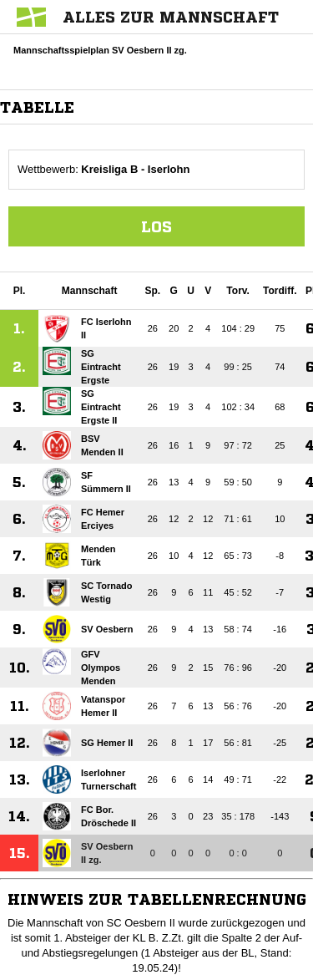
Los (156, 226)
